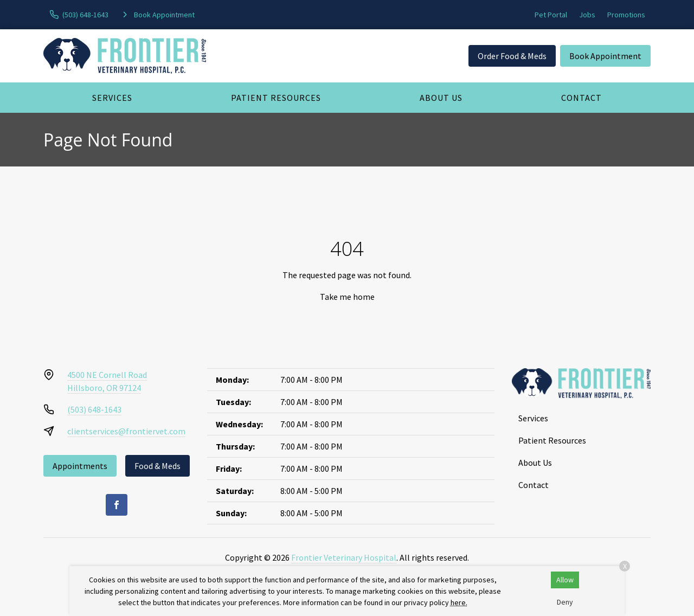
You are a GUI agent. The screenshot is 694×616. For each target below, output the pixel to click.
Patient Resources (276, 98)
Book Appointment (605, 56)
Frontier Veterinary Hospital (344, 557)
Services (112, 98)
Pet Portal (551, 15)
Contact (581, 98)
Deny (565, 602)
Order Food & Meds (512, 56)
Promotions (626, 15)
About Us (441, 98)
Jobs (587, 15)
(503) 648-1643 (94, 409)
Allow (565, 580)
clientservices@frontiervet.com (126, 431)
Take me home (347, 297)
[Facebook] (117, 505)
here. (459, 602)
